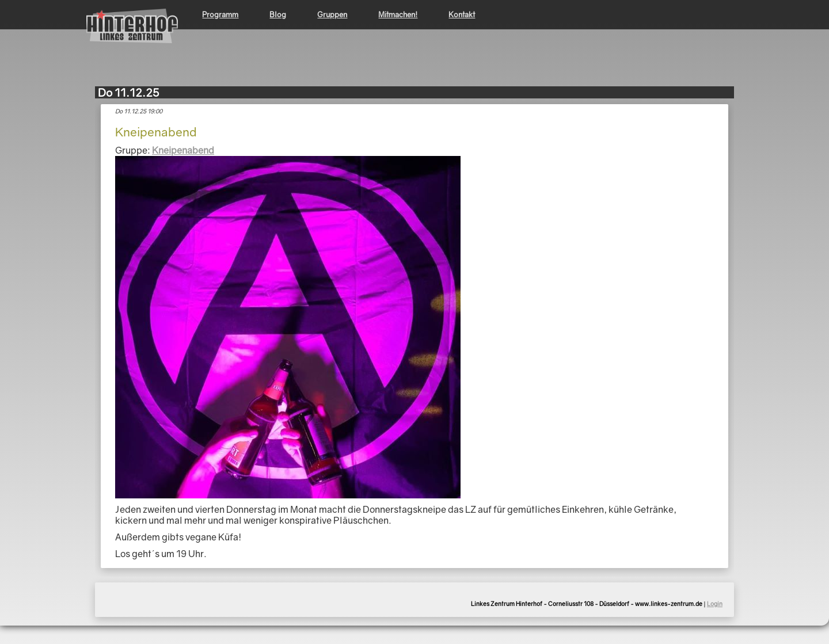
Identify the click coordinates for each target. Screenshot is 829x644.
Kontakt (462, 14)
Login (715, 604)
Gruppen (332, 14)
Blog (278, 14)
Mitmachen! (398, 14)
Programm (220, 14)
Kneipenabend (183, 150)
